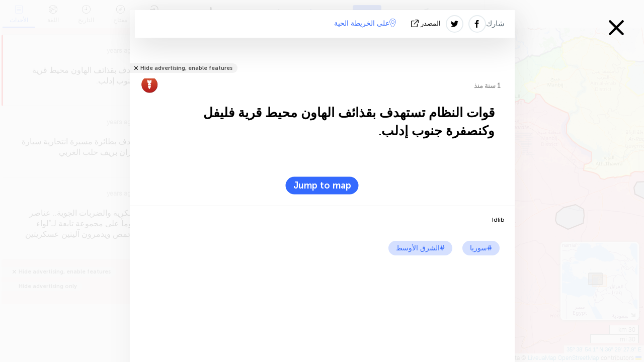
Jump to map (322, 186)
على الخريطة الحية (365, 23)
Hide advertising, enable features (186, 68)
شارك (495, 24)
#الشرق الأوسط (420, 248)
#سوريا (481, 248)
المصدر (427, 23)
